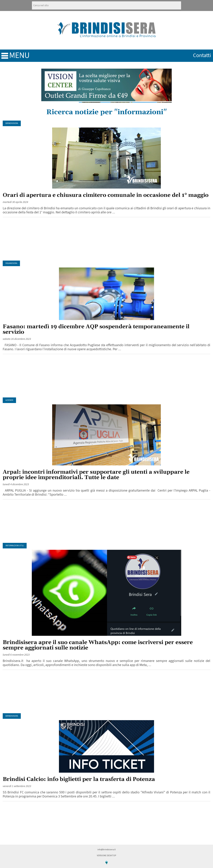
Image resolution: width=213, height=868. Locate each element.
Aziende (9, 400)
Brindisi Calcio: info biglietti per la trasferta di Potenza (79, 779)
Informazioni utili (15, 546)
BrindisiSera (12, 123)
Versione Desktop (106, 856)
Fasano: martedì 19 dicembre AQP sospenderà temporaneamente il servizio (96, 329)
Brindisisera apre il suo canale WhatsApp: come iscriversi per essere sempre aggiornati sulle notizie (98, 645)
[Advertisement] (106, 239)
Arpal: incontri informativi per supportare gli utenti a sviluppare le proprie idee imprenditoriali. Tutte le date (96, 475)
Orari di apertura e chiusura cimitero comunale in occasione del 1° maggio (106, 195)
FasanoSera (11, 263)
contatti (202, 55)
